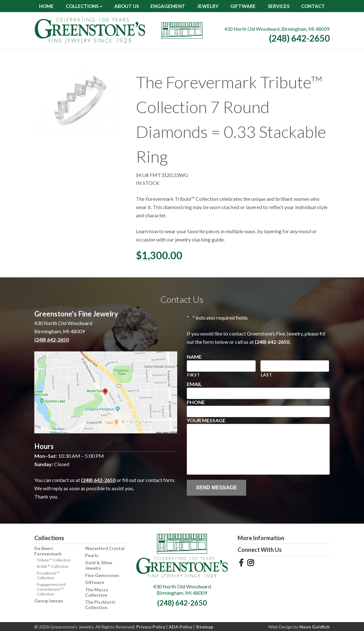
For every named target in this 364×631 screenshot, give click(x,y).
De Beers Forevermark (48, 551)
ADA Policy (180, 627)
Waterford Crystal (105, 548)
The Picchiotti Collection (100, 605)
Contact (313, 6)
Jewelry (208, 6)
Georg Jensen (49, 601)
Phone (198, 402)
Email (197, 384)
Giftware (243, 6)
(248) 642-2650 (299, 38)
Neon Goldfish (315, 627)
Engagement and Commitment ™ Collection (51, 589)
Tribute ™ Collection (54, 560)
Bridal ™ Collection (53, 566)
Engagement (168, 6)
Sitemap (204, 627)
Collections (82, 6)
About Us (127, 6)
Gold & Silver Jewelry (99, 565)
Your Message (206, 420)
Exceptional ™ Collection (48, 575)
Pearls (92, 555)
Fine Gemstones (102, 575)
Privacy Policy (151, 627)
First (193, 375)
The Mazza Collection (97, 592)
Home (46, 6)
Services (279, 6)
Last (266, 375)
